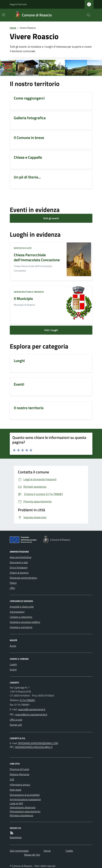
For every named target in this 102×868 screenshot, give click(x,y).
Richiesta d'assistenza (21, 815)
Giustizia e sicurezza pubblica (25, 622)
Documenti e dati (19, 562)
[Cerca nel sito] (87, 15)
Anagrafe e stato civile (22, 607)
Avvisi (13, 646)
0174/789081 (28, 700)
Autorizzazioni (17, 612)
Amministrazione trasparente (25, 799)
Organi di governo (19, 573)
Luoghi (13, 664)
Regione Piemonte (18, 4)
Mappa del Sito (32, 855)
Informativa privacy (20, 785)
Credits (69, 851)
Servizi (47, 851)
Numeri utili (16, 725)
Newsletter (16, 837)
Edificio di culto (23, 248)
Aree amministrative (21, 557)
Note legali (16, 790)
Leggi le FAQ (16, 803)
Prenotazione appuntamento (25, 811)
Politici (13, 583)
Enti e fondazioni (19, 567)
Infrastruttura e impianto (29, 292)
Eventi (13, 669)
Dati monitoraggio (19, 851)
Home (13, 28)
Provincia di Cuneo (19, 769)
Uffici (12, 588)
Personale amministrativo (23, 578)
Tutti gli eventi (51, 218)
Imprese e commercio (21, 627)
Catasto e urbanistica (21, 617)
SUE (12, 779)
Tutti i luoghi (51, 330)
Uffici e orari (16, 720)
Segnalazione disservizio (23, 807)
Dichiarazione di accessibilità (25, 795)
